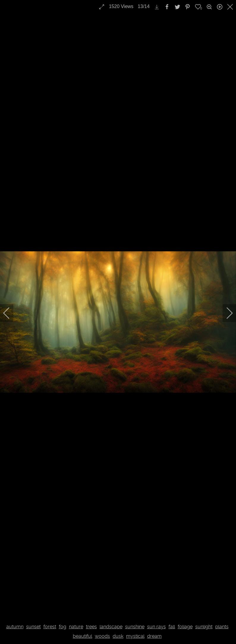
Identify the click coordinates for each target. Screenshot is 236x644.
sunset (33, 627)
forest (50, 627)
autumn (15, 627)
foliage (185, 627)
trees (91, 627)
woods (102, 636)
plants (222, 627)
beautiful (82, 636)
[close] (231, 7)
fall (172, 627)
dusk (118, 636)
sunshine (135, 627)
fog (63, 627)
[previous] (10, 313)
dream (154, 636)
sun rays (156, 627)
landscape (111, 627)
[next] (226, 313)
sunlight (204, 627)
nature (76, 627)
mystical (135, 636)
